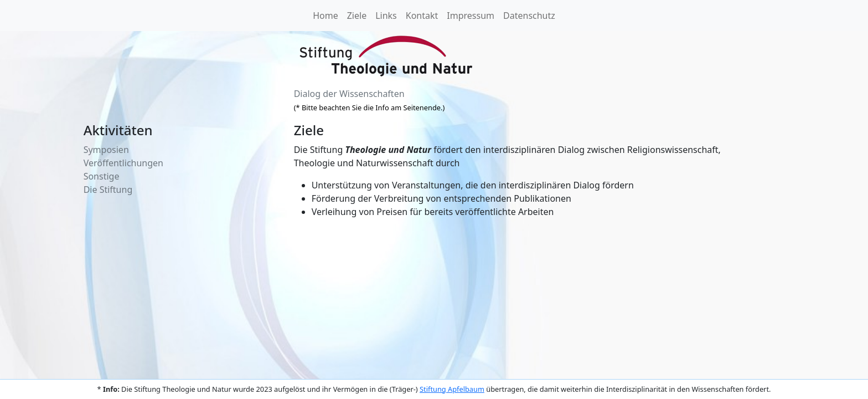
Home (325, 16)
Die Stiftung (108, 190)
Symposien (106, 150)
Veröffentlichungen (123, 163)
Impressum (471, 16)
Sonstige (102, 176)
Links (386, 16)
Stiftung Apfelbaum (452, 389)
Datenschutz (529, 16)
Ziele (357, 16)
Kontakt (422, 16)
